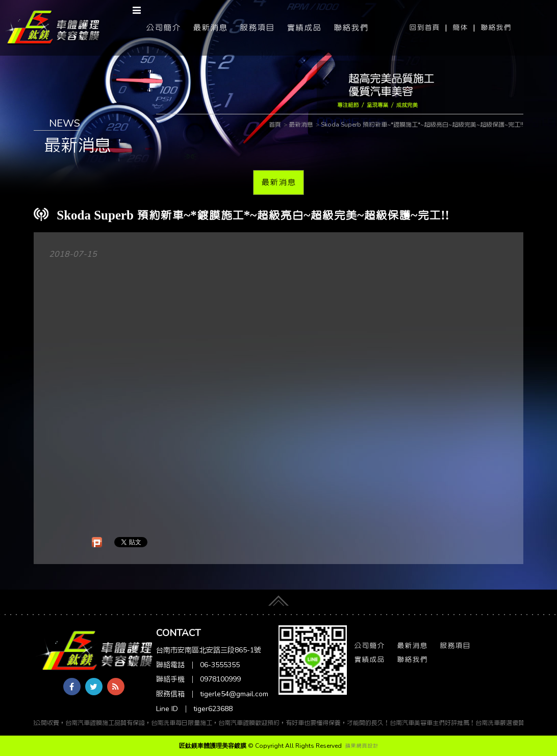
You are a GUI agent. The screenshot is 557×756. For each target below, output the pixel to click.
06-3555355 (220, 665)
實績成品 (304, 28)
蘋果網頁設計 (362, 746)
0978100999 (220, 679)
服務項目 (257, 28)
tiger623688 (213, 709)
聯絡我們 (496, 28)
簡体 (460, 28)
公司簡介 (163, 28)
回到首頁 (424, 28)
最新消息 (210, 28)
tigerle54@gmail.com (234, 694)
